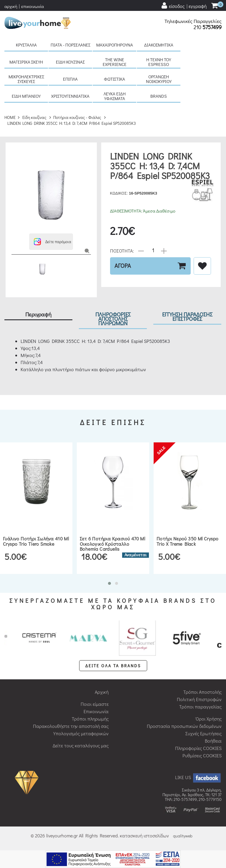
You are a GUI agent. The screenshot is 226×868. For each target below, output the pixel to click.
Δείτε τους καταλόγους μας (81, 745)
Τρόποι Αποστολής (202, 692)
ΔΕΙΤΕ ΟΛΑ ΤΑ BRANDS (113, 666)
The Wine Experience (115, 62)
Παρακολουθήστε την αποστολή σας (71, 726)
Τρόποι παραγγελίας (200, 707)
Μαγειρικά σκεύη (26, 62)
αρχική (11, 6)
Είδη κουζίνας (70, 62)
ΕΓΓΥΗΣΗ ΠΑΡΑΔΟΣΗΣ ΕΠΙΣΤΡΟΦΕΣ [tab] (187, 316)
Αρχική (102, 692)
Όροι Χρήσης (209, 719)
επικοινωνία (33, 6)
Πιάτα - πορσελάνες (70, 45)
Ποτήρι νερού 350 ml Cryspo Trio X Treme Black (187, 541)
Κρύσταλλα (26, 45)
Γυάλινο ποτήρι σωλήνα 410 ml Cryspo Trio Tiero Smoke (36, 541)
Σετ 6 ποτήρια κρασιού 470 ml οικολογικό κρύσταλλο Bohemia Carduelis (112, 544)
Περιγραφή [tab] (38, 314)
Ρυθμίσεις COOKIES (202, 755)
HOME (10, 117)
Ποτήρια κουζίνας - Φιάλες (77, 117)
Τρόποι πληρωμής (90, 719)
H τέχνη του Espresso (159, 62)
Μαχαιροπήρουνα (115, 45)
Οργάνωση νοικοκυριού (159, 79)
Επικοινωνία (96, 711)
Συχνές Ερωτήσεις (203, 733)
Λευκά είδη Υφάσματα (115, 96)
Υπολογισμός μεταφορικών (81, 733)
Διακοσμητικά (159, 45)
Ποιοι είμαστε (95, 704)
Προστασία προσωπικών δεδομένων (184, 726)
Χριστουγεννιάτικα (70, 96)
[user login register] (184, 6)
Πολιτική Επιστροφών (199, 699)
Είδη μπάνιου (26, 96)
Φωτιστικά (114, 79)
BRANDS (159, 96)
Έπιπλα (70, 79)
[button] (51, 242)
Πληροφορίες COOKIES (198, 748)
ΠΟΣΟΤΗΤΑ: (122, 250)
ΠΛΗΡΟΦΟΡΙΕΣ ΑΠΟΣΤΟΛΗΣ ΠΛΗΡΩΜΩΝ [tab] (113, 319)
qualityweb (183, 836)
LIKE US (198, 777)
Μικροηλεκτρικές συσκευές (26, 79)
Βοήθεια (213, 741)
